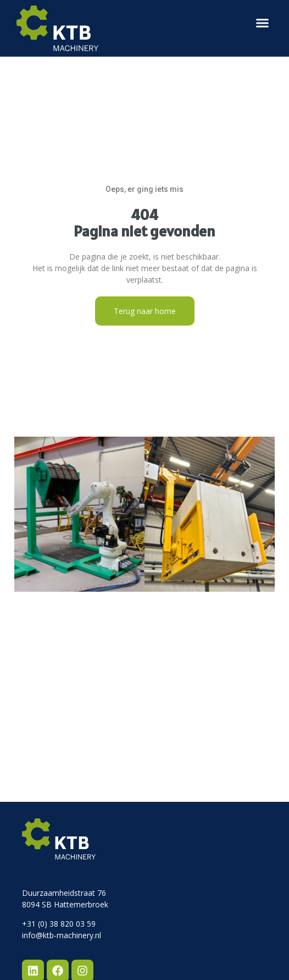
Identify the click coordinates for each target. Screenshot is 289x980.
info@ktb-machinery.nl (62, 935)
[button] (263, 23)
